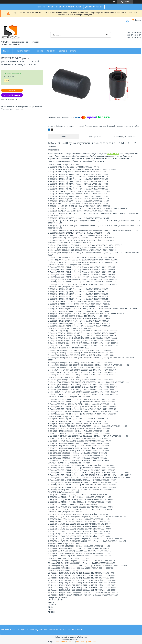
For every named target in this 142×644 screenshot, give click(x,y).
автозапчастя (113, 154)
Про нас (39, 51)
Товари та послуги (22, 51)
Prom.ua (84, 637)
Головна (7, 51)
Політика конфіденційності (86, 642)
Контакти (51, 51)
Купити (12, 90)
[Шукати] (107, 35)
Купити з (12, 95)
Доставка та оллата (68, 51)
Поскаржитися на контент (65, 642)
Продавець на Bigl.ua (71, 639)
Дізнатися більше (94, 7)
